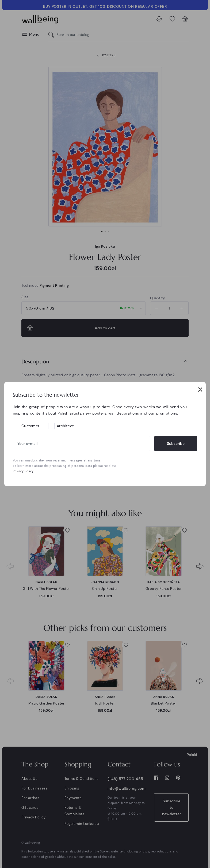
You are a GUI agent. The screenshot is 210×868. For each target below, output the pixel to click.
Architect (65, 426)
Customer (30, 426)
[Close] (200, 389)
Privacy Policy (23, 471)
